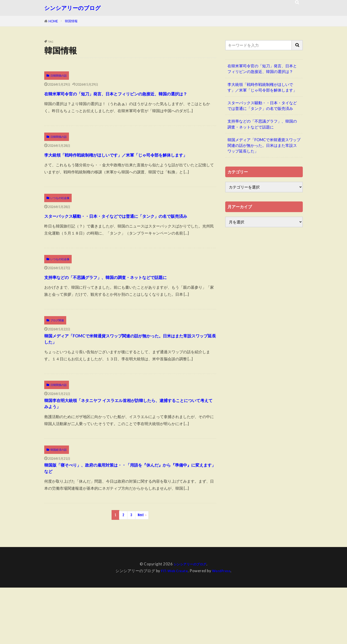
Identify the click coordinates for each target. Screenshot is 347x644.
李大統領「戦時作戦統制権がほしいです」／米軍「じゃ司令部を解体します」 (127, 169)
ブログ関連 (57, 360)
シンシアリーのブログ (72, 8)
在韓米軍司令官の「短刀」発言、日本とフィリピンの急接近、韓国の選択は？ (127, 98)
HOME (53, 21)
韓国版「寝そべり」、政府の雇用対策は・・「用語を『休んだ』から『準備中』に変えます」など (124, 523)
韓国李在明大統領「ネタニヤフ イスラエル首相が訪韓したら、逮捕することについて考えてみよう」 (128, 452)
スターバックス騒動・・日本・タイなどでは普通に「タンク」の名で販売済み (128, 240)
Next (141, 572)
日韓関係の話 (59, 76)
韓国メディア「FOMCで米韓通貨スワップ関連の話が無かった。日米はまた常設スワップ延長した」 (127, 381)
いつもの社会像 (60, 217)
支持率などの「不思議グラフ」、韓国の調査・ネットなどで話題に (128, 311)
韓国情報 (71, 21)
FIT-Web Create (173, 627)
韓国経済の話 (59, 501)
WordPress (223, 627)
